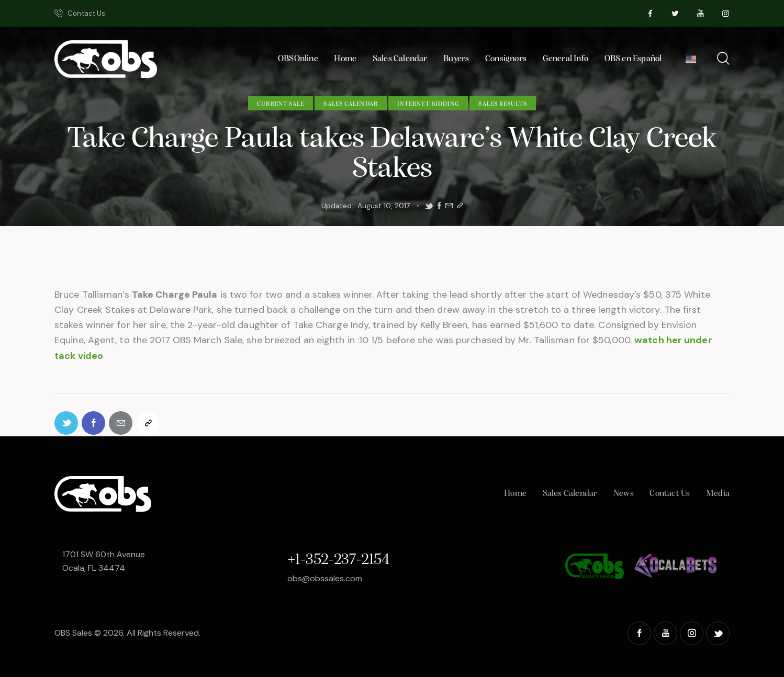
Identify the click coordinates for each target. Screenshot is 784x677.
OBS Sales (73, 633)
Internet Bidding (428, 104)
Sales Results (502, 104)
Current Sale (281, 104)
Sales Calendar (350, 104)
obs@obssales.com (325, 578)
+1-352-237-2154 (338, 560)
